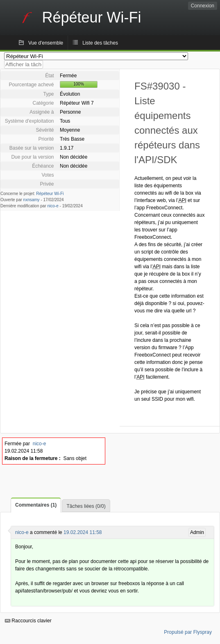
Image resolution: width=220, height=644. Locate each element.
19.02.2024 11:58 (83, 532)
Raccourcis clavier (28, 621)
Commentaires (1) (36, 505)
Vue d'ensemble (46, 43)
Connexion (203, 6)
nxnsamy (32, 200)
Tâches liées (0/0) (86, 506)
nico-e (53, 206)
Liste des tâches (100, 43)
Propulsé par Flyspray (188, 632)
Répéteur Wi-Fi (50, 194)
